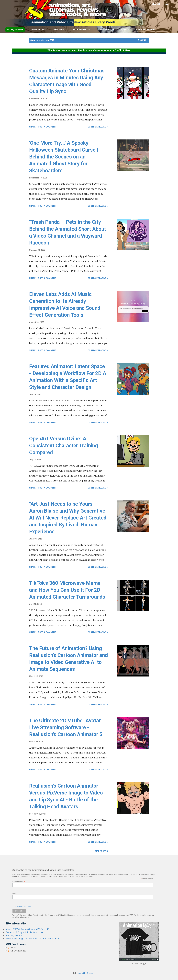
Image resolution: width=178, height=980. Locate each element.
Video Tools (58, 30)
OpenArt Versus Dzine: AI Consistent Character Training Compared (64, 446)
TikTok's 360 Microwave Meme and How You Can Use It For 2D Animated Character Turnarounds (67, 590)
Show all (143, 40)
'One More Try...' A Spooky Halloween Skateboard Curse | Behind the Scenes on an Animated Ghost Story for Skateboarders (64, 157)
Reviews (125, 30)
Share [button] (32, 127)
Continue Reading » (98, 127)
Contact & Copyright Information (25, 932)
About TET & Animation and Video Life (28, 929)
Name (16, 893)
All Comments (17, 951)
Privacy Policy (14, 935)
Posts (12, 947)
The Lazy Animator (14, 30)
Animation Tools (38, 30)
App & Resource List (81, 30)
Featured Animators (146, 30)
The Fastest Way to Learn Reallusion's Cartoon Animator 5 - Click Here (89, 50)
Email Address (19, 881)
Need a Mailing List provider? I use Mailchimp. (32, 938)
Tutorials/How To (106, 30)
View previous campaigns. (22, 906)
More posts (101, 851)
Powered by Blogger (83, 973)
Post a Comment (47, 127)
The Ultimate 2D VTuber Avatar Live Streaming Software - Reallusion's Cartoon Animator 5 (66, 727)
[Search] (156, 4)
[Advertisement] (72, 61)
